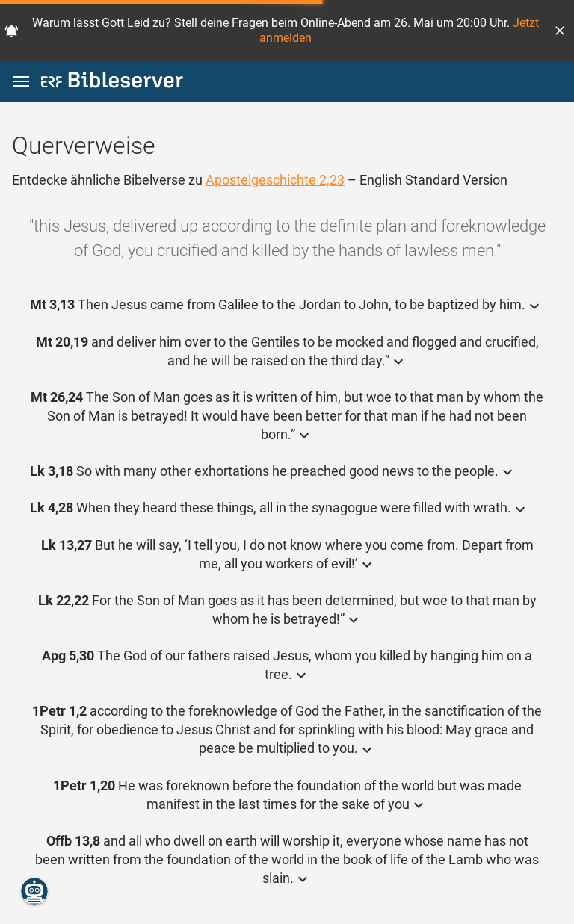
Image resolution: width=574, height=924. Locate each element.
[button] (560, 31)
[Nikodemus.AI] (34, 891)
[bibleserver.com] (112, 83)
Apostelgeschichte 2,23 (275, 180)
